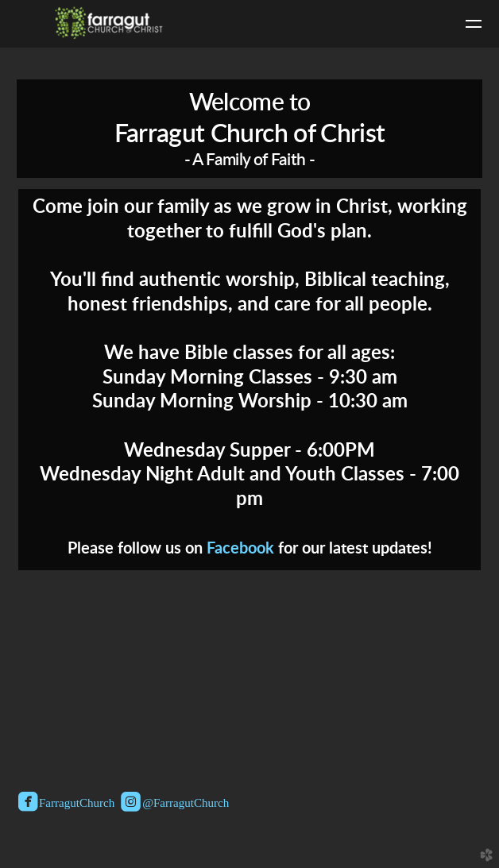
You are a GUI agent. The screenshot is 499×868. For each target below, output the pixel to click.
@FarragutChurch (175, 804)
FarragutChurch (66, 804)
